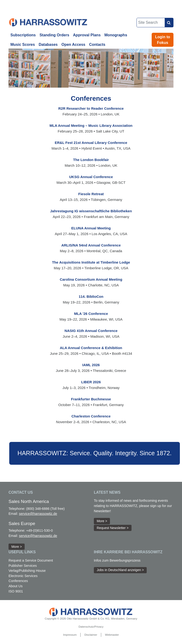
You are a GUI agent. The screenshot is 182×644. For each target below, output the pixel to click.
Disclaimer (91, 635)
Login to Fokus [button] (163, 40)
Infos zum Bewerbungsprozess (117, 560)
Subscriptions (23, 35)
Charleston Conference (91, 416)
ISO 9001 (16, 591)
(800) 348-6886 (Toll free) (45, 509)
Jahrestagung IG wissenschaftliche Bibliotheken (91, 211)
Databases (48, 45)
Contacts (97, 45)
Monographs (116, 35)
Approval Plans (87, 35)
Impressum (70, 635)
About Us (16, 586)
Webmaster (112, 635)
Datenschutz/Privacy (91, 627)
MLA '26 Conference (91, 314)
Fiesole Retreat (91, 194)
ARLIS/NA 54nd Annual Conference (91, 245)
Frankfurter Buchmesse (91, 399)
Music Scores (23, 45)
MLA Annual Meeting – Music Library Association (91, 125)
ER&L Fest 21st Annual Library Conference (91, 143)
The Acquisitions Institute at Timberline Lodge (91, 262)
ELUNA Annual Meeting (91, 228)
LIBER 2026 (91, 382)
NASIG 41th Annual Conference (91, 331)
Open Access (73, 45)
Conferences (18, 581)
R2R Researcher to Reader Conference (91, 108)
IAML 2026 (91, 365)
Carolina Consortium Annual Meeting (91, 279)
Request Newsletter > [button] (113, 528)
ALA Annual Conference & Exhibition (91, 348)
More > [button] (17, 547)
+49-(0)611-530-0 (39, 530)
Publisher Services (23, 566)
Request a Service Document (31, 560)
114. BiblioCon (91, 296)
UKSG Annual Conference (91, 177)
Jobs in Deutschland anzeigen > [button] (120, 570)
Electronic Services (23, 576)
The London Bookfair (91, 160)
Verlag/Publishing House (27, 571)
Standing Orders (54, 35)
